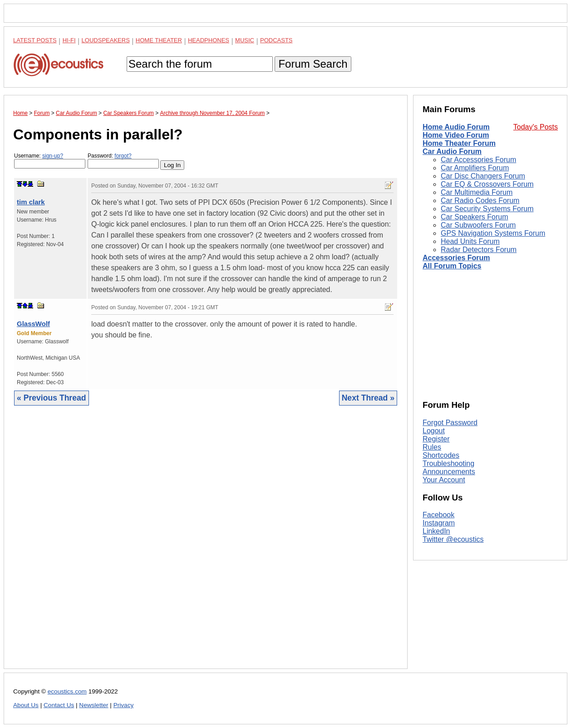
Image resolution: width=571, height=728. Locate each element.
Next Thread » (368, 398)
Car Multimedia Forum (477, 192)
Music (245, 40)
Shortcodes (441, 455)
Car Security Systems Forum (487, 209)
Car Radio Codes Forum (480, 201)
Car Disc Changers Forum (483, 176)
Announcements (449, 472)
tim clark (31, 202)
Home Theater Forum (459, 143)
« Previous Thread (52, 398)
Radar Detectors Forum (479, 250)
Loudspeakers (106, 40)
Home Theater (159, 40)
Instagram (439, 523)
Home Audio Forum (456, 127)
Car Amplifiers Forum (475, 168)
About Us (26, 705)
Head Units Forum (470, 241)
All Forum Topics (452, 266)
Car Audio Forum (452, 151)
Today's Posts (536, 127)
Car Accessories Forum (478, 160)
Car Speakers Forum (475, 217)
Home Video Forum (456, 135)
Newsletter (94, 705)
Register (436, 439)
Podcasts (276, 40)
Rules (432, 447)
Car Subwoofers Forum (478, 225)
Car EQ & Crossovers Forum (487, 184)
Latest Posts (35, 40)
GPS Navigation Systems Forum (493, 233)
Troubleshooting (448, 463)
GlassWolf (33, 324)
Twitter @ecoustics (453, 539)
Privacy (124, 705)
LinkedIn (436, 531)
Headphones (209, 40)
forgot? (123, 156)
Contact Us (59, 705)
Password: (123, 161)
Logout (434, 431)
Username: (50, 161)
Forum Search (313, 64)
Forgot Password (450, 423)
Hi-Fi (69, 40)
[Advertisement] (206, 544)
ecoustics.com (67, 691)
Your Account (444, 480)
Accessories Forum (456, 258)
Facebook (438, 515)
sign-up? (53, 156)
